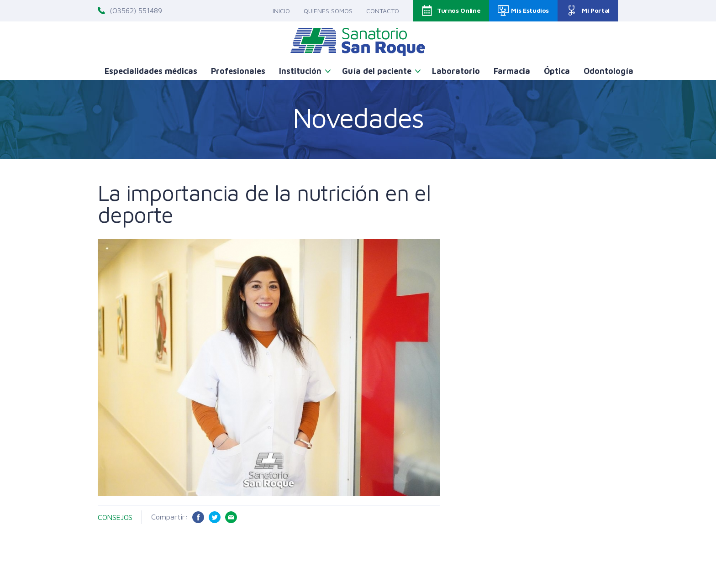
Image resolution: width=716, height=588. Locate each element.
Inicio (281, 11)
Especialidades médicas (151, 71)
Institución (300, 71)
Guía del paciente (377, 71)
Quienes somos (328, 11)
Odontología (608, 71)
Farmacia (512, 71)
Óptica (557, 71)
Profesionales (238, 71)
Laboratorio (456, 71)
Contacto (383, 11)
